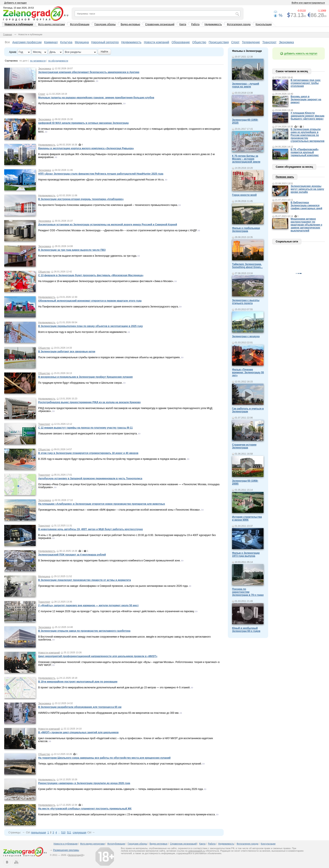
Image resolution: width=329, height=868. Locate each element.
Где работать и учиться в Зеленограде (248, 410)
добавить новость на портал (301, 54)
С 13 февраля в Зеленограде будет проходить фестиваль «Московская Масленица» (91, 275)
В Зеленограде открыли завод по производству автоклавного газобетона (84, 631)
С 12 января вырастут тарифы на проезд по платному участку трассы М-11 (85, 428)
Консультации (264, 24)
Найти (104, 52)
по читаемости (38, 61)
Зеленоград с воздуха (246, 336)
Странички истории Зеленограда (244, 446)
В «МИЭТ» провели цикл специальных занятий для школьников (78, 732)
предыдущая (39, 833)
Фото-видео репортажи (51, 24)
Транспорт (269, 42)
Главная (8, 34)
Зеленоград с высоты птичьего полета (246, 302)
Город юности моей (244, 195)
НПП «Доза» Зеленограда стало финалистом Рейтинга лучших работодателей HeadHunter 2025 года (101, 174)
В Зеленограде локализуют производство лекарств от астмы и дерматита (85, 580)
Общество (199, 42)
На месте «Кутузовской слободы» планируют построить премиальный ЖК (85, 809)
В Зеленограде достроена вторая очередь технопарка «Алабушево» (81, 199)
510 (63, 833)
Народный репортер (105, 42)
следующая (80, 833)
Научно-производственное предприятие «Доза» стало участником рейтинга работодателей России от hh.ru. (101, 180)
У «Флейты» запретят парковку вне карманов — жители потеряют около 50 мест (88, 605)
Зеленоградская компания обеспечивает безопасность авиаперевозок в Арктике (89, 72)
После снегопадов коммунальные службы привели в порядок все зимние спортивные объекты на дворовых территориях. (109, 357)
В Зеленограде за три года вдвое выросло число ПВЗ (72, 250)
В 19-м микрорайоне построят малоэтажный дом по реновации (78, 682)
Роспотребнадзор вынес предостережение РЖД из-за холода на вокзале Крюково (89, 402)
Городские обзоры (105, 24)
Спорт (235, 42)
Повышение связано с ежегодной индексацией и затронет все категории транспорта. (88, 434)
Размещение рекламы (66, 850)
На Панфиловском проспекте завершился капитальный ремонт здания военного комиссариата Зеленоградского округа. (108, 307)
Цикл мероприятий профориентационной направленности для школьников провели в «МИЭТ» (98, 656)
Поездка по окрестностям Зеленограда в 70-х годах (248, 592)
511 (69, 833)
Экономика (286, 42)
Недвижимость (213, 24)
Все (7, 42)
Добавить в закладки (15, 3)
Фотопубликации (80, 24)
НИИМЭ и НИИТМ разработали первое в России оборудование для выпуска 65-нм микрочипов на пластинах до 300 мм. (109, 713)
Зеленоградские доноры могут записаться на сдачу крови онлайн (307, 189)
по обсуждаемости (58, 61)
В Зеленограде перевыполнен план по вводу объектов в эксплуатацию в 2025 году (91, 326)
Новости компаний (157, 42)
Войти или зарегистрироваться (308, 3)
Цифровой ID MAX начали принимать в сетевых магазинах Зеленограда (83, 123)
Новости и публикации (19, 24)
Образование (181, 42)
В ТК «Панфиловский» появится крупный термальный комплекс (305, 152)
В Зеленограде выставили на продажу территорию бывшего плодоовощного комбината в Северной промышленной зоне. (109, 561)
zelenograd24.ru (197, 851)
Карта (183, 24)
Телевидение (251, 42)
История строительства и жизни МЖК (247, 518)
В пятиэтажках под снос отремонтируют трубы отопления (306, 83)
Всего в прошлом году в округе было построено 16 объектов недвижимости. (83, 332)
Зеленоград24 (76, 855)
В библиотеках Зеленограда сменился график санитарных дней (306, 205)
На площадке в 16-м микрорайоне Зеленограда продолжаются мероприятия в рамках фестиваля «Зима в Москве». (106, 281)
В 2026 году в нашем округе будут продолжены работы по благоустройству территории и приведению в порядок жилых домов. (112, 459)
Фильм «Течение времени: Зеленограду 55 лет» (248, 373)
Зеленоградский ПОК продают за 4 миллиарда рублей (72, 555)
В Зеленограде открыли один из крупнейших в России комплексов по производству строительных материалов (307, 135)
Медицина (82, 42)
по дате (23, 61)
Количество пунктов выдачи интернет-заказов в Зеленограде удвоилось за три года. (88, 256)
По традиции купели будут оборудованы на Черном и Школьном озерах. (80, 383)
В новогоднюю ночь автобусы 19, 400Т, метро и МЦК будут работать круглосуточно (91, 529)
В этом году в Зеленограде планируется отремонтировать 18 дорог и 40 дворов (88, 453)
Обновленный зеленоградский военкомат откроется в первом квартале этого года (90, 301)
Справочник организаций (160, 24)
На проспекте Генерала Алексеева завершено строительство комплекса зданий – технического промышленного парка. (108, 205)
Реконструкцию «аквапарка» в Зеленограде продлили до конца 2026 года (84, 783)
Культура (66, 42)
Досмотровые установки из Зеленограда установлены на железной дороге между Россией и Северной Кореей (108, 225)
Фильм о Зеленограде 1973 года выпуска (246, 554)
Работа (195, 24)
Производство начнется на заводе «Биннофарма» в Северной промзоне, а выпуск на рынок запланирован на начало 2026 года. (113, 586)
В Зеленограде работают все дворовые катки (67, 352)
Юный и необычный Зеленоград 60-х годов (246, 630)
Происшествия (219, 42)
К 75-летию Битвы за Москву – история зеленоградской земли (246, 159)
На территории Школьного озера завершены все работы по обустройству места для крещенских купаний (104, 758)
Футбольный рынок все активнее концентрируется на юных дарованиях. (80, 103)
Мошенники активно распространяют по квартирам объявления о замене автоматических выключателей (306, 225)
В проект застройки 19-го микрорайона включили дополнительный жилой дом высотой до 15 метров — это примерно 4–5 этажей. (114, 688)
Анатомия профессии (27, 42)
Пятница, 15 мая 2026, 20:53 (18, 8)
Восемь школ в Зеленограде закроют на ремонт (306, 99)
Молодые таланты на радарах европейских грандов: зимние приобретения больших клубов (96, 98)
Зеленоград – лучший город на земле (246, 85)
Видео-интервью (130, 24)
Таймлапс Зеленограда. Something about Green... (247, 266)
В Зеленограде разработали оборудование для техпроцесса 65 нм (80, 707)
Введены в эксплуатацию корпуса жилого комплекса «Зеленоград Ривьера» (86, 148)
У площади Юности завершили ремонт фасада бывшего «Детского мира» (307, 116)
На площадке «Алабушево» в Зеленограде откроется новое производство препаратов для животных (102, 504)
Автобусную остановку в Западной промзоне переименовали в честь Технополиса (90, 478)
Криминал (51, 42)
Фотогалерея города (239, 24)
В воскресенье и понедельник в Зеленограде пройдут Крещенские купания (85, 377)
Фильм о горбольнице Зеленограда (246, 230)
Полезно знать (285, 177)
